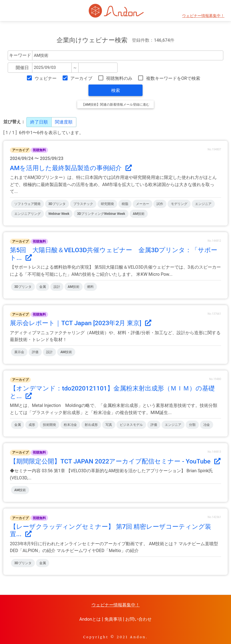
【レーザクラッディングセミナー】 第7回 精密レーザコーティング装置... (111, 531)
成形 (32, 425)
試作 (160, 204)
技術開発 (49, 425)
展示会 (19, 352)
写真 (109, 425)
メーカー (143, 204)
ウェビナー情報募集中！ (203, 16)
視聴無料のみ (119, 78)
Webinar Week (59, 214)
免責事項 (113, 619)
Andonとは (90, 619)
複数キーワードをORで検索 (173, 78)
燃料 (90, 287)
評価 (35, 352)
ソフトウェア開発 (27, 204)
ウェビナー (46, 78)
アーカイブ (81, 78)
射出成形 (91, 425)
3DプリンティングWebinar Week (101, 214)
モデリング (179, 204)
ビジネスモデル (131, 425)
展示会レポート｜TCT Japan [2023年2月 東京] (81, 323)
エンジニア (203, 204)
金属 (43, 287)
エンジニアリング (27, 214)
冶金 (207, 425)
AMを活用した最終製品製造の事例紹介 (71, 168)
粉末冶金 (70, 425)
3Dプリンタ (57, 204)
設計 (57, 287)
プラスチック (83, 204)
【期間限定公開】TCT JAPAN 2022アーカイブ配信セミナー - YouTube (115, 461)
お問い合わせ (138, 619)
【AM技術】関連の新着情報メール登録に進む (115, 105)
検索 (116, 90)
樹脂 (125, 204)
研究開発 (107, 204)
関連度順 (64, 122)
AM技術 (139, 214)
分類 (192, 425)
